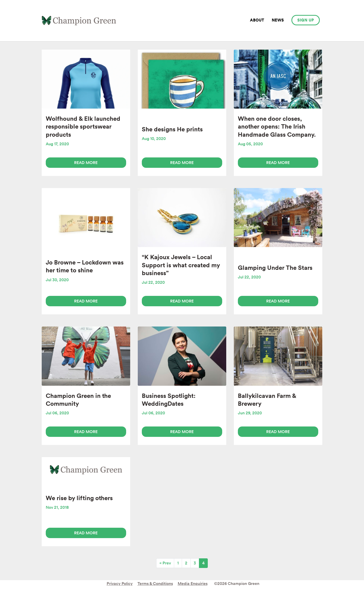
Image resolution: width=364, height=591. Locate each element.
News (278, 20)
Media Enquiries (193, 584)
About (257, 20)
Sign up (306, 20)
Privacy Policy (120, 584)
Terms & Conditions (155, 584)
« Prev (165, 563)
